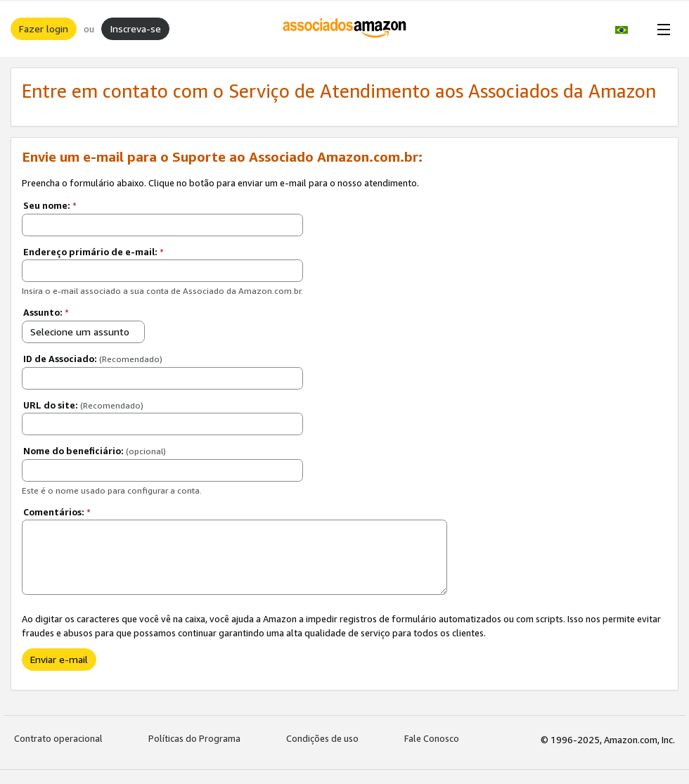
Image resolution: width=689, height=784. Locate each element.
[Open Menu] (661, 29)
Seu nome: (50, 205)
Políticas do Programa (194, 738)
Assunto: (46, 312)
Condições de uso (322, 738)
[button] (629, 29)
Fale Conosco (432, 738)
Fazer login (44, 28)
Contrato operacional (58, 738)
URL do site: (83, 405)
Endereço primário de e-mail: (94, 252)
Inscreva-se (135, 28)
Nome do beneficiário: (95, 451)
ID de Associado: (93, 359)
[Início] (345, 29)
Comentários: (57, 512)
